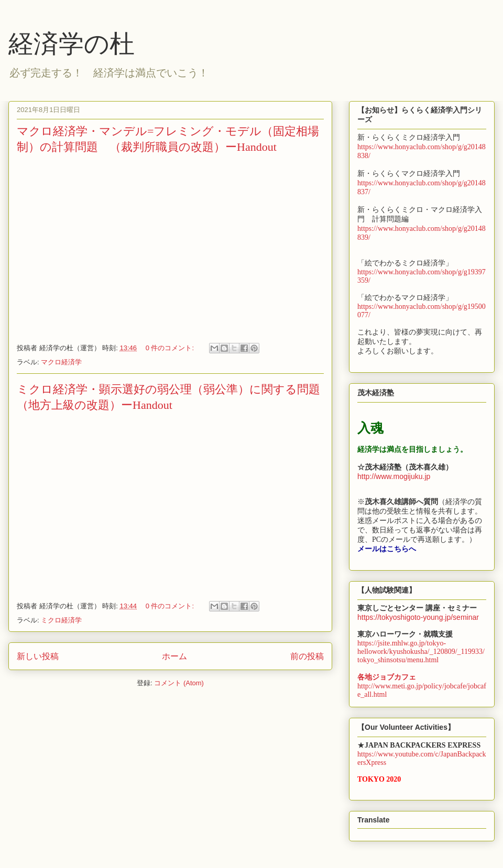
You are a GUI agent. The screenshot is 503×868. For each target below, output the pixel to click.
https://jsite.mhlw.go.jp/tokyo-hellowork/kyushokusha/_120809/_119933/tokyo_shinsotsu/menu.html (421, 652)
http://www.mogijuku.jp (394, 476)
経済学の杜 (72, 44)
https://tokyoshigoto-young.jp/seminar (418, 617)
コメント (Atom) (179, 683)
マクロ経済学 (61, 362)
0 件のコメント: (171, 348)
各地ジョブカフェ (387, 677)
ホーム (174, 656)
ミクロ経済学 (61, 620)
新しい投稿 (38, 656)
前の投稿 (307, 656)
